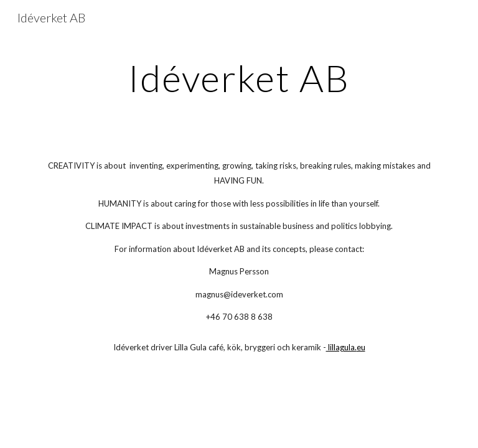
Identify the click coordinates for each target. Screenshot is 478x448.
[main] (239, 78)
